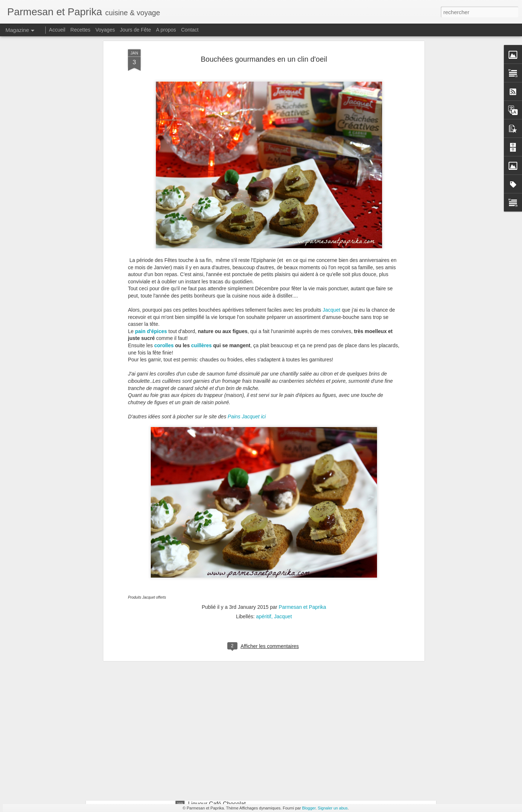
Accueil (57, 30)
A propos (166, 30)
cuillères (201, 206)
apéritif (264, 477)
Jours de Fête (136, 30)
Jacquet (332, 171)
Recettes (80, 30)
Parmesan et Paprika (303, 468)
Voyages (105, 30)
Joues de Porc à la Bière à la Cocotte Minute (246, 721)
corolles (164, 206)
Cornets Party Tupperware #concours (236, 639)
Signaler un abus (333, 808)
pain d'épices (151, 192)
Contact (190, 30)
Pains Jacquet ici (247, 278)
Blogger (309, 808)
